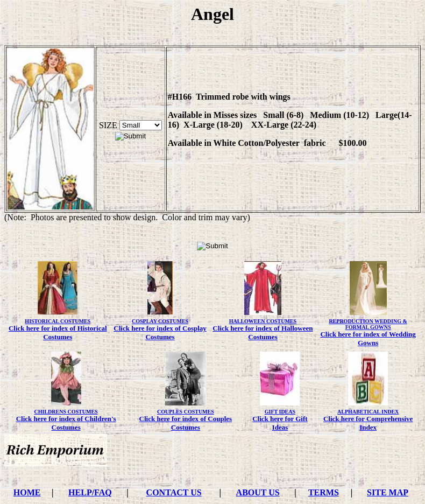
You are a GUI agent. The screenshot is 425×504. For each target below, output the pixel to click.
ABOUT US (258, 492)
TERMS (324, 492)
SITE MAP (388, 492)
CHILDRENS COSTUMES (66, 412)
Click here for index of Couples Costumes (186, 423)
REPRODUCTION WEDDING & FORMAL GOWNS (368, 324)
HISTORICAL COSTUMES (58, 321)
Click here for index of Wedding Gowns (368, 338)
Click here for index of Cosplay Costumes (160, 332)
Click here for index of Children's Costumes (66, 423)
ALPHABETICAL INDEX (368, 412)
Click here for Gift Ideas (280, 423)
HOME (27, 492)
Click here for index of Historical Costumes (58, 332)
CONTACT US (174, 492)
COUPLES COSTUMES (186, 412)
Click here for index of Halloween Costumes (263, 332)
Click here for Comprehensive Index (368, 423)
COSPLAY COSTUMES (160, 321)
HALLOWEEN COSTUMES (263, 321)
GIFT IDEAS (280, 412)
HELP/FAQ (90, 492)
